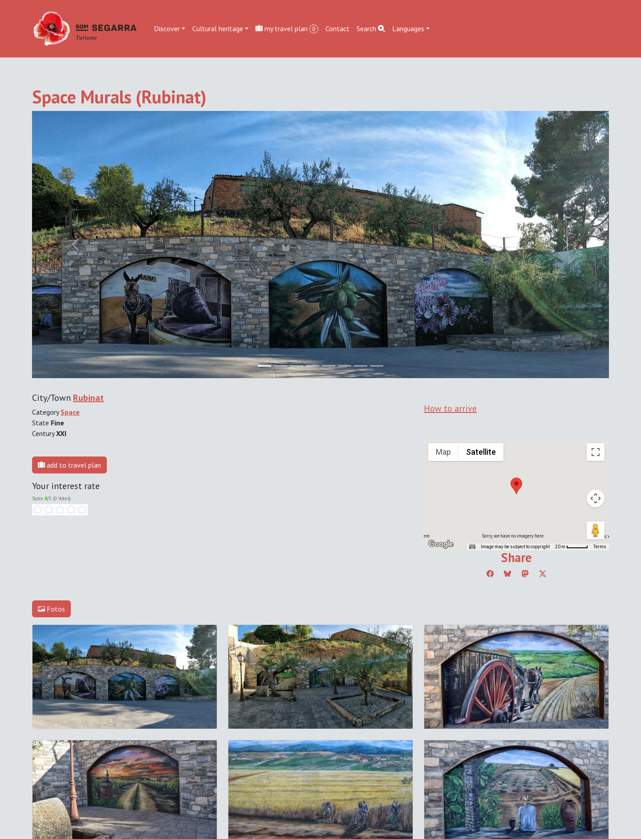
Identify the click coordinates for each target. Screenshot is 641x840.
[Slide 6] (361, 366)
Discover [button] (167, 29)
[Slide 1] (280, 366)
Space (70, 412)
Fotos (51, 609)
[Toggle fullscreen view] (596, 452)
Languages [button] (408, 29)
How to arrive (450, 408)
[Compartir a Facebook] (490, 574)
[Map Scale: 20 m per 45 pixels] (572, 547)
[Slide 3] (312, 366)
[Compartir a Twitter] (543, 574)
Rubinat (88, 398)
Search (371, 29)
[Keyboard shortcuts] (472, 547)
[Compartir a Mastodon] (525, 574)
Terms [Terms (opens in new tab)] (600, 547)
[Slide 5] (345, 366)
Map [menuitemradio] (443, 452)
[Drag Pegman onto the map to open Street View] (596, 530)
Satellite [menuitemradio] (481, 452)
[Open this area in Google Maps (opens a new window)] (441, 544)
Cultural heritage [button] (218, 29)
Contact (337, 29)
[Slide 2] (296, 366)
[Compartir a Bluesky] (507, 574)
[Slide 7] (377, 366)
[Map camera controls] (596, 498)
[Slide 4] (329, 366)
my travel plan (287, 29)
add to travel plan (69, 465)
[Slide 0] (264, 366)
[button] (516, 486)
